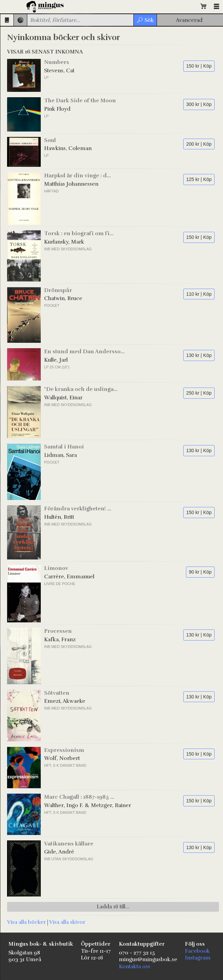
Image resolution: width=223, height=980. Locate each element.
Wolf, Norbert (62, 758)
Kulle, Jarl (56, 360)
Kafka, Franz (60, 640)
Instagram (198, 958)
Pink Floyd (57, 109)
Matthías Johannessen (71, 184)
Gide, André (59, 852)
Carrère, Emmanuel (69, 577)
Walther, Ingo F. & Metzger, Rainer (88, 805)
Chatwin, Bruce (63, 298)
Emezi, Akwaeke (65, 701)
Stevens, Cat (59, 71)
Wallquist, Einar (63, 398)
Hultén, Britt (59, 517)
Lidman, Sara (60, 455)
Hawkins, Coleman (68, 148)
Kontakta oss (135, 967)
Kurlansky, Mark (64, 242)
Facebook (197, 951)
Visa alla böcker (26, 922)
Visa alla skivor (67, 922)
